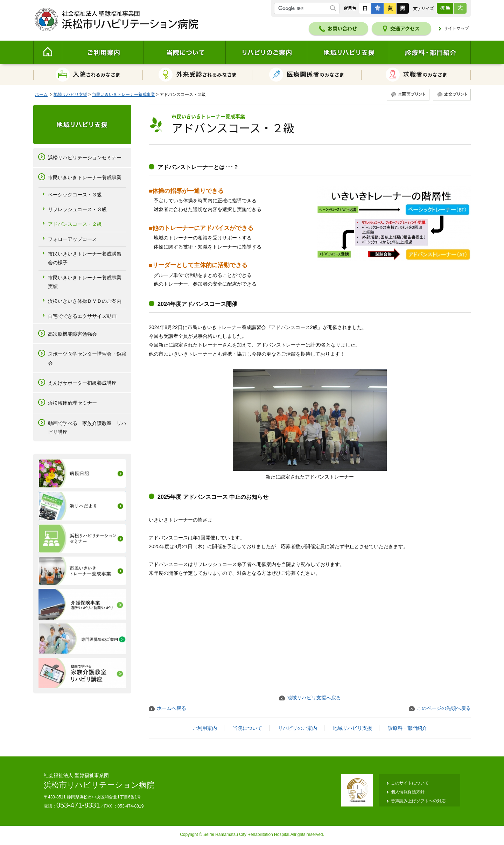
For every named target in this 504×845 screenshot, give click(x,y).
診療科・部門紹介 (430, 52)
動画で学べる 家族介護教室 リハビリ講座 (87, 428)
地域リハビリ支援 (348, 52)
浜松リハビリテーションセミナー (85, 158)
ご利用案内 (103, 52)
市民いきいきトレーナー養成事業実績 (85, 282)
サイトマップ (456, 28)
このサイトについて (410, 783)
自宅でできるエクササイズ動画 (82, 316)
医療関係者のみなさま (307, 74)
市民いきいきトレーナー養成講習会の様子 (85, 258)
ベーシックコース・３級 (75, 195)
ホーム (41, 95)
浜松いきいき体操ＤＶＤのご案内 (85, 301)
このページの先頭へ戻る (444, 708)
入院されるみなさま (88, 74)
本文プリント (451, 95)
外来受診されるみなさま (198, 74)
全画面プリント (409, 95)
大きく (460, 8)
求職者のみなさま (416, 74)
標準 (445, 8)
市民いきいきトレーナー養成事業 (124, 95)
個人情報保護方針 (408, 792)
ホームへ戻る (171, 708)
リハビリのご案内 (266, 52)
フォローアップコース (72, 239)
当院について (184, 52)
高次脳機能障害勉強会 (72, 334)
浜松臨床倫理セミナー (72, 403)
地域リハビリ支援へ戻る (314, 698)
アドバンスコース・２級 (75, 224)
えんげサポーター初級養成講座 (82, 383)
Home (48, 52)
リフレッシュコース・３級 (77, 209)
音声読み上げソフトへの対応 (418, 801)
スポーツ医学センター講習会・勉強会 (87, 358)
